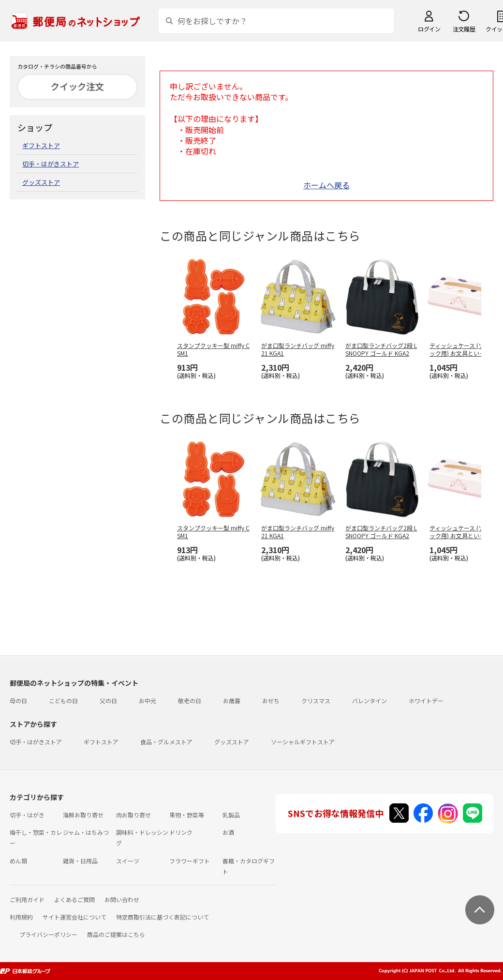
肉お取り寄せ (133, 815)
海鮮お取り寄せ (83, 815)
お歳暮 (232, 701)
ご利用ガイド (27, 899)
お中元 (148, 701)
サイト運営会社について (74, 917)
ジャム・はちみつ (86, 832)
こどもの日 (63, 701)
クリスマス (316, 701)
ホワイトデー (426, 701)
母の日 (18, 701)
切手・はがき (27, 815)
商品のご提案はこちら (116, 934)
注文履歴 (464, 29)
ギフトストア (41, 145)
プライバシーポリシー (48, 934)
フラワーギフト (190, 861)
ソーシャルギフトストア (303, 742)
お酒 (228, 832)
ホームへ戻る (326, 185)
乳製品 (231, 815)
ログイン (429, 29)
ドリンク (181, 832)
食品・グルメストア (166, 742)
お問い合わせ (122, 899)
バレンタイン (370, 701)
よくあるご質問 (74, 899)
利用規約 (21, 917)
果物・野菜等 (187, 815)
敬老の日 (190, 701)
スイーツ (128, 861)
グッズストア (41, 182)
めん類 (18, 861)
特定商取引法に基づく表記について (163, 917)
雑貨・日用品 (80, 861)
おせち (271, 701)
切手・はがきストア (51, 164)
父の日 (108, 701)
